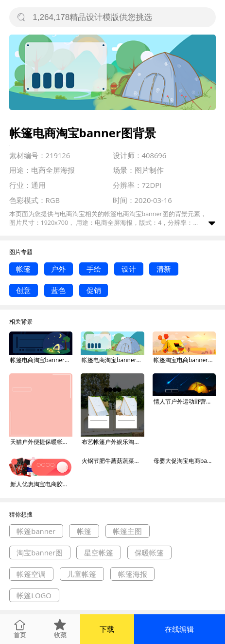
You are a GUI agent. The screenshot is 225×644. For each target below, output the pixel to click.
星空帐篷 (99, 552)
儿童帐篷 (82, 574)
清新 (164, 269)
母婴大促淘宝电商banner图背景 (185, 461)
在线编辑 (179, 629)
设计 (129, 269)
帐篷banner (36, 531)
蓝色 (58, 290)
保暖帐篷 (149, 552)
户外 (58, 269)
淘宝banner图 (40, 552)
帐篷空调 (31, 574)
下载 (107, 629)
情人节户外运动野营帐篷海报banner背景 (185, 401)
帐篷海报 (133, 574)
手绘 (94, 269)
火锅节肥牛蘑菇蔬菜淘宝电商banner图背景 (113, 461)
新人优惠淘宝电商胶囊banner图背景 (42, 484)
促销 (94, 290)
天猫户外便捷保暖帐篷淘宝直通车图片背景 (42, 442)
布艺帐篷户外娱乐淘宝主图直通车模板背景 (113, 442)
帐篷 (23, 269)
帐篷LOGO (34, 595)
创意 (23, 290)
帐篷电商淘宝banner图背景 (42, 360)
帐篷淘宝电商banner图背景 (185, 360)
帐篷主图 (127, 531)
